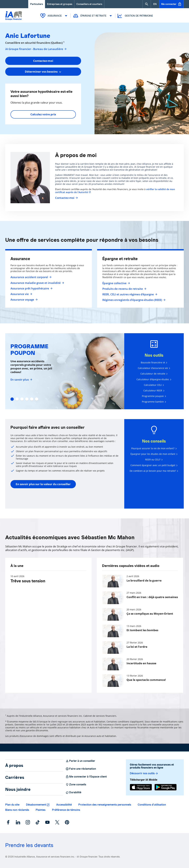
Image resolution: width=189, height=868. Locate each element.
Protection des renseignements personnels (105, 805)
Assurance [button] (54, 16)
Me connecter (171, 4)
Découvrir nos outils (144, 773)
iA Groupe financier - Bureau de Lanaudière (36, 49)
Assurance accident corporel (31, 277)
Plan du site (12, 805)
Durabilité (73, 792)
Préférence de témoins (66, 810)
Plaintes (41, 810)
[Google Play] (166, 787)
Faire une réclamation (81, 769)
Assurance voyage (24, 300)
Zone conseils (76, 785)
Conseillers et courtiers (89, 4)
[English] (155, 4)
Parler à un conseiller (80, 761)
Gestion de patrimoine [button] (135, 16)
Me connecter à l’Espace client (86, 777)
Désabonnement (36, 805)
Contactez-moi (66, 198)
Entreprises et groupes (60, 4)
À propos (14, 765)
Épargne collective (116, 283)
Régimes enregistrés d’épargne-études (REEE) (133, 300)
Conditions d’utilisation (152, 805)
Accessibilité (64, 805)
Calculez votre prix (43, 114)
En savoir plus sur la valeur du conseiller (43, 484)
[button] (147, 4)
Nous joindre (18, 789)
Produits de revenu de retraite (124, 289)
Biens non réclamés (17, 810)
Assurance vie (21, 294)
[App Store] (141, 787)
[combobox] (43, 72)
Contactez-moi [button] (43, 61)
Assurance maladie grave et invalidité (37, 283)
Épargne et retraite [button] (93, 16)
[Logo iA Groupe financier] (14, 16)
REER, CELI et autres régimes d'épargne (129, 294)
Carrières (15, 777)
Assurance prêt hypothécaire (31, 288)
